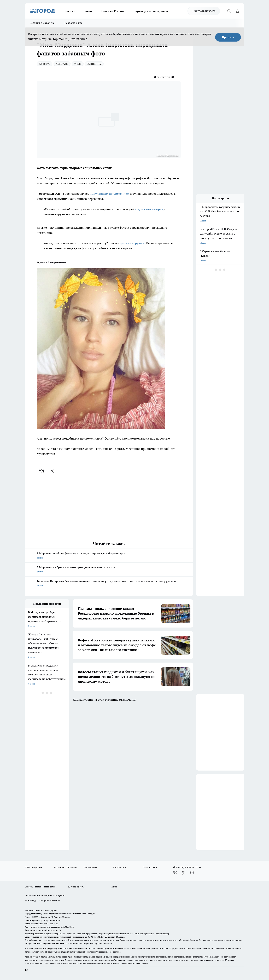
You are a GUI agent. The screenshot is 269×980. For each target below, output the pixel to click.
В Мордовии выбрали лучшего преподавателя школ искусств (109, 570)
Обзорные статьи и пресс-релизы (41, 887)
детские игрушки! (133, 243)
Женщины (94, 64)
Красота (45, 64)
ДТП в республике (33, 867)
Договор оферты (76, 887)
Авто (88, 11)
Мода (78, 64)
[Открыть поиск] (229, 11)
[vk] (42, 471)
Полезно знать (150, 867)
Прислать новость (204, 11)
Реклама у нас (73, 23)
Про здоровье (90, 867)
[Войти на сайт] (237, 11)
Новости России (113, 11)
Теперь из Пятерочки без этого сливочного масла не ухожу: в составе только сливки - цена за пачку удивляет (109, 584)
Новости (69, 11)
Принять (228, 37)
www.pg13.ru (59, 895)
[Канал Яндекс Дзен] (192, 873)
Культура (62, 64)
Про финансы (120, 867)
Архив (114, 887)
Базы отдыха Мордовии (66, 867)
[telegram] (54, 471)
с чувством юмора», (149, 209)
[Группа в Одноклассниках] (183, 873)
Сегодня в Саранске (42, 23)
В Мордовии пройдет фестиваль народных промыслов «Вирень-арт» (109, 556)
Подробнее (115, 952)
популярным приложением (109, 194)
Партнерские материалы (151, 11)
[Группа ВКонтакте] (175, 873)
